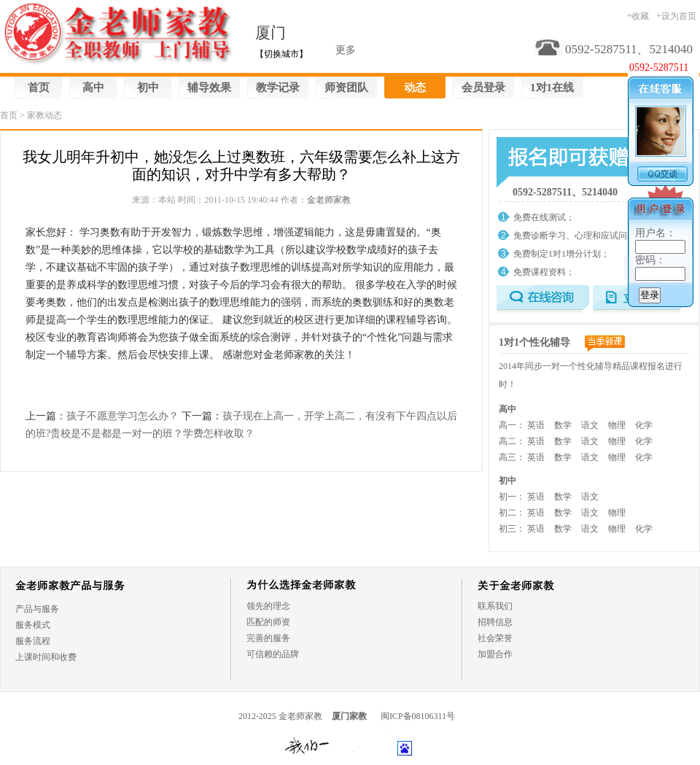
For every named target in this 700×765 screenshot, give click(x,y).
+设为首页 (676, 16)
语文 (590, 425)
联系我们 (495, 606)
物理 (617, 425)
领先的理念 (268, 606)
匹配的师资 (268, 622)
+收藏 (638, 16)
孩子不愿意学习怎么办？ (122, 416)
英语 (536, 425)
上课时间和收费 (46, 657)
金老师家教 (329, 200)
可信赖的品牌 (273, 654)
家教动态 (44, 115)
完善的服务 (268, 638)
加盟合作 (495, 654)
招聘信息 (495, 622)
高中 (93, 88)
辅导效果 (209, 88)
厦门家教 (349, 716)
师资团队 (346, 88)
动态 (415, 88)
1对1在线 (552, 88)
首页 (39, 88)
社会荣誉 (495, 638)
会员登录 (483, 88)
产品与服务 (37, 609)
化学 (644, 425)
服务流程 (33, 641)
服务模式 (33, 625)
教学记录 (278, 88)
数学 (563, 425)
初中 (148, 88)
